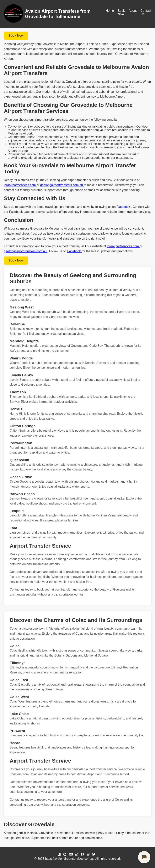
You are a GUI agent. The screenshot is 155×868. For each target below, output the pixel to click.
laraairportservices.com (20, 185)
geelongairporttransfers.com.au (62, 185)
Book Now (121, 12)
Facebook (124, 207)
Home (110, 11)
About (133, 11)
